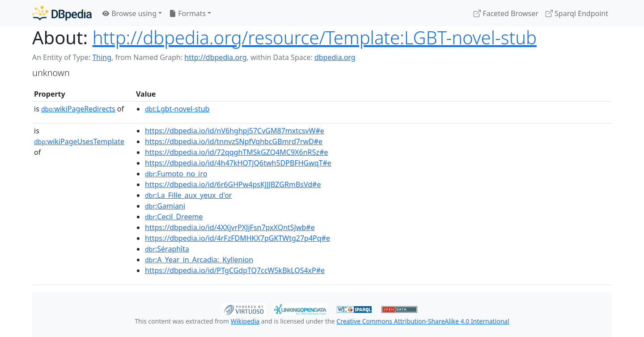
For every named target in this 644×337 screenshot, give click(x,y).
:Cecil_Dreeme (174, 217)
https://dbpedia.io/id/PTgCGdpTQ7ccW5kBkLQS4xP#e (235, 270)
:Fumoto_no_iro (176, 174)
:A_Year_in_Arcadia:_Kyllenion (199, 260)
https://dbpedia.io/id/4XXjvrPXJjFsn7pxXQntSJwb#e (230, 227)
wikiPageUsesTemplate (79, 141)
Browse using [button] (129, 13)
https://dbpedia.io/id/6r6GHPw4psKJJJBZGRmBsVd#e (233, 184)
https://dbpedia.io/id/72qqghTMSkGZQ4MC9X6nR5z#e (237, 152)
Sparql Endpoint (577, 13)
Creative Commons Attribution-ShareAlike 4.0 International (423, 321)
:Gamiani (165, 206)
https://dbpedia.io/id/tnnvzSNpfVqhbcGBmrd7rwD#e (234, 141)
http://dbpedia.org (215, 57)
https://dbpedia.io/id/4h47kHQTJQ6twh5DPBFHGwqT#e (238, 163)
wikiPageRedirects (78, 109)
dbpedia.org (335, 57)
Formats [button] (187, 13)
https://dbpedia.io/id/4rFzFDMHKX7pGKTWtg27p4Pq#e (237, 238)
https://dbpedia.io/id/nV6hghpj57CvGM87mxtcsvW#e (235, 131)
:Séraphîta (167, 249)
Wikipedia (245, 321)
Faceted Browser (506, 13)
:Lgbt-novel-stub (177, 109)
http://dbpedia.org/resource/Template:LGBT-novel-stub (315, 37)
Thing (102, 57)
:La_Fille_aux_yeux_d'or (188, 195)
